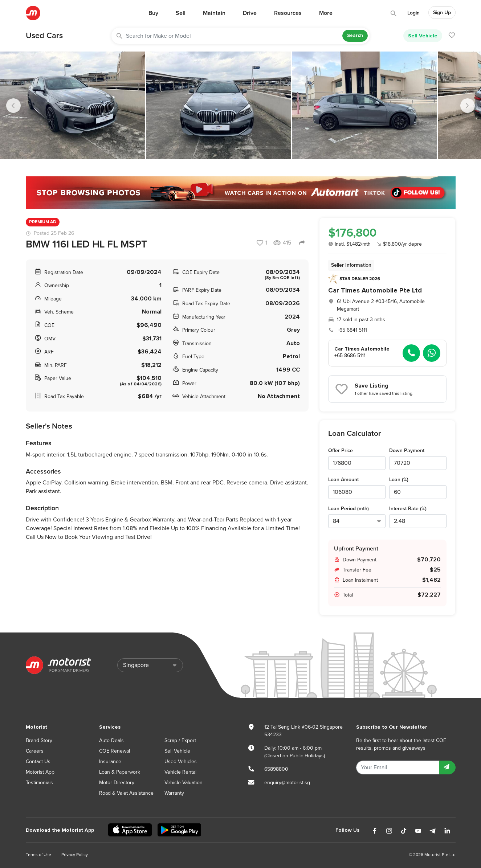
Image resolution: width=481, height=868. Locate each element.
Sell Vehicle (423, 36)
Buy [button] (153, 13)
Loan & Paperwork (120, 772)
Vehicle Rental (180, 772)
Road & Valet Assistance (126, 793)
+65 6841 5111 (352, 330)
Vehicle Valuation (184, 783)
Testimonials (39, 783)
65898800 (276, 769)
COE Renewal (115, 751)
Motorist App (40, 772)
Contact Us (38, 761)
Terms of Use (38, 855)
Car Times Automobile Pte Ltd (375, 290)
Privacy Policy (75, 855)
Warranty (174, 793)
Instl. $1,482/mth (349, 244)
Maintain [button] (214, 13)
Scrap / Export (180, 740)
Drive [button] (250, 13)
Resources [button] (288, 13)
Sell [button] (181, 13)
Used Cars (44, 36)
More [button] (326, 13)
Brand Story (39, 740)
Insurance (110, 761)
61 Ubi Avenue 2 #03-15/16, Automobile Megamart (381, 305)
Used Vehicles (181, 761)
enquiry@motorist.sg (287, 783)
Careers (35, 751)
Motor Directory (117, 783)
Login (413, 13)
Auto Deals (111, 740)
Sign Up (442, 13)
